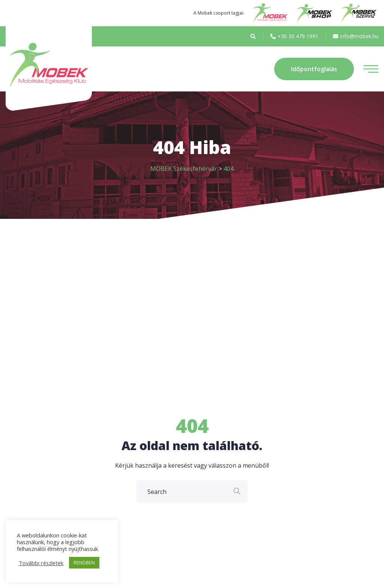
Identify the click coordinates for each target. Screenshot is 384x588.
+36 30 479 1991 (294, 36)
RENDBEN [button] (84, 563)
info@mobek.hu (356, 36)
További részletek (41, 563)
